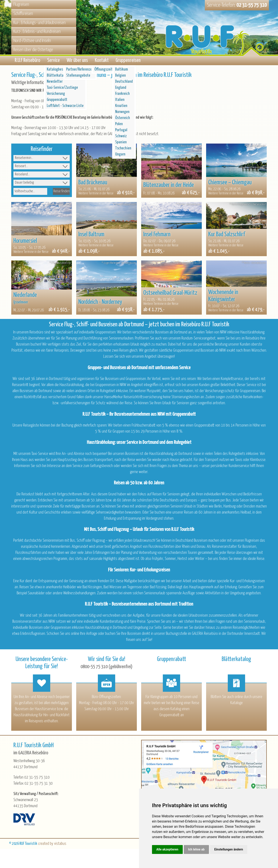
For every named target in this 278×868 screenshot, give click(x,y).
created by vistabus (52, 845)
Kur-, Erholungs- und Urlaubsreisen (40, 23)
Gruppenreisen (128, 61)
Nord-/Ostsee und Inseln (32, 41)
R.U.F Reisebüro (27, 61)
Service (53, 61)
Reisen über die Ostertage (33, 50)
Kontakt (102, 61)
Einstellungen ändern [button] (229, 849)
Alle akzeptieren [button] (167, 849)
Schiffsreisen (23, 14)
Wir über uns (77, 61)
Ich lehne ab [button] (196, 849)
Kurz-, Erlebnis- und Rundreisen (37, 32)
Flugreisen (21, 5)
